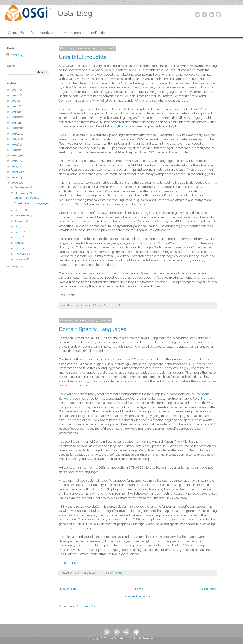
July (18, 226)
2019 (15, 112)
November (22, 193)
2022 (15, 95)
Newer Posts (68, 589)
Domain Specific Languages (92, 329)
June (18, 232)
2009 (15, 166)
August (20, 221)
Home (139, 589)
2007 (15, 177)
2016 (15, 128)
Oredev (76, 113)
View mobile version (138, 596)
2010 (15, 161)
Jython (120, 126)
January (20, 259)
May (18, 237)
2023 (15, 90)
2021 (15, 101)
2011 (15, 155)
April (18, 243)
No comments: (113, 305)
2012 (15, 150)
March (19, 248)
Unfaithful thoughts (82, 57)
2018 (15, 117)
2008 (15, 172)
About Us (16, 33)
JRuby (124, 113)
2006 (15, 183)
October (20, 210)
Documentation (44, 33)
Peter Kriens (71, 563)
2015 (15, 134)
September (22, 215)
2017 (15, 123)
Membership (74, 33)
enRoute (98, 33)
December (22, 187)
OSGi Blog (17, 55)
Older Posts (209, 589)
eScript (167, 481)
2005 (15, 266)
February (21, 254)
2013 (15, 144)
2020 (15, 106)
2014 (15, 139)
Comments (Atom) (88, 606)
